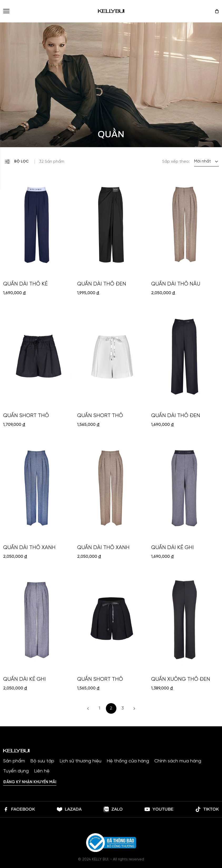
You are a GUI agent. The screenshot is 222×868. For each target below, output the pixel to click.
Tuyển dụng (16, 771)
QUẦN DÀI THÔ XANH (29, 548)
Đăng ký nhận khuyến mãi (30, 782)
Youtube (159, 809)
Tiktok (207, 809)
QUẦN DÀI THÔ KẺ (25, 284)
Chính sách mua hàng (178, 761)
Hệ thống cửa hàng (128, 761)
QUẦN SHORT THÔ (26, 416)
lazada (69, 809)
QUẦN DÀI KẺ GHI (172, 548)
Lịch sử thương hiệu (80, 761)
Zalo (113, 809)
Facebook (19, 809)
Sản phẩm (14, 761)
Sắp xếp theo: (176, 162)
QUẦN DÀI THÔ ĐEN (102, 284)
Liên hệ (42, 771)
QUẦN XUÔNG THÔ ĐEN (181, 679)
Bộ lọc (17, 162)
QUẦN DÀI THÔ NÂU (176, 284)
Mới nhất (203, 161)
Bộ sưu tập (42, 761)
